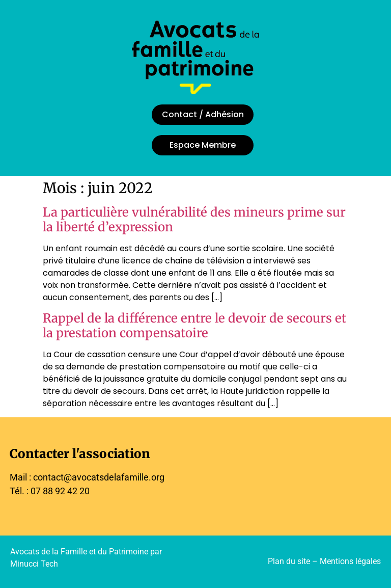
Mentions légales (350, 561)
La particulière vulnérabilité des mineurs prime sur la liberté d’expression (194, 220)
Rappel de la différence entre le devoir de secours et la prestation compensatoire (194, 326)
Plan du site (289, 561)
